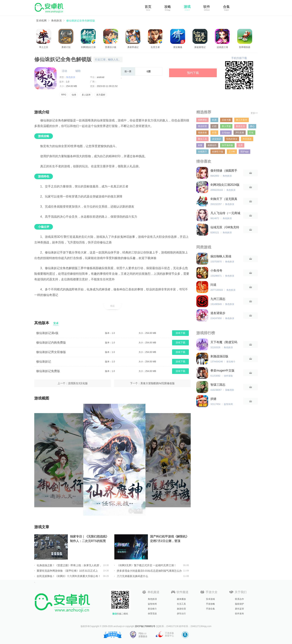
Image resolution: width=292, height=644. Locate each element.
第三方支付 (242, 120)
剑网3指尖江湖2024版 (225, 185)
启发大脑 (226, 120)
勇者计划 (66, 47)
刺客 (200, 145)
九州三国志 (218, 299)
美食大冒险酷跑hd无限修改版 (158, 383)
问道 (213, 285)
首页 (148, 7)
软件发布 (239, 614)
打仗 (251, 133)
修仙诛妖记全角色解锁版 (81, 21)
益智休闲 (152, 604)
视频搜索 (202, 133)
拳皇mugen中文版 (222, 370)
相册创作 (212, 145)
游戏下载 (180, 333)
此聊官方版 (218, 152)
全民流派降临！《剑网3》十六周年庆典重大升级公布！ (69, 576)
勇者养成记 (133, 47)
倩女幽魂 (178, 47)
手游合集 (210, 609)
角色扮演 (56, 21)
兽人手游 (226, 126)
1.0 (68, 82)
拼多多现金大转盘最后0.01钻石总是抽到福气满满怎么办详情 (149, 571)
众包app (226, 133)
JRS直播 (240, 133)
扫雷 (214, 133)
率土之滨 (44, 47)
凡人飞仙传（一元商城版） (225, 213)
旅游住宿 (181, 609)
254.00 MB (72, 86)
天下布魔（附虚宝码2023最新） (224, 342)
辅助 (78, 71)
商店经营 (202, 126)
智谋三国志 (218, 385)
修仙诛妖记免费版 (48, 371)
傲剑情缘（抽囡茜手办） (224, 171)
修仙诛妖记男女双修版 (51, 352)
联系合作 (239, 599)
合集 (226, 7)
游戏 (187, 7)
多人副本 (86, 95)
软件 (207, 7)
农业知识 (217, 139)
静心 (252, 126)
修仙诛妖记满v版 (47, 333)
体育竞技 (152, 614)
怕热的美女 (232, 139)
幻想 (214, 126)
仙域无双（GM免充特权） (225, 227)
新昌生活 (240, 126)
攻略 (168, 7)
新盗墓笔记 (200, 47)
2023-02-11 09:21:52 (107, 86)
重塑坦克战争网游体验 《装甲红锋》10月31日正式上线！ (67, 571)
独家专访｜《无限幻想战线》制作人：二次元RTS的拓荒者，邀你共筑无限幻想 (89, 539)
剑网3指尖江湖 (88, 47)
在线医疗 (202, 152)
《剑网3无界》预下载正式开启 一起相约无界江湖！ (147, 565)
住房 (240, 145)
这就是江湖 (222, 47)
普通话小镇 (111, 47)
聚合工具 (202, 139)
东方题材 (101, 95)
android (101, 77)
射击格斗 (152, 609)
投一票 (128, 71)
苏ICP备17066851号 (145, 626)
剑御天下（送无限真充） (224, 199)
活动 (64, 71)
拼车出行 (181, 614)
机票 (214, 120)
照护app (245, 152)
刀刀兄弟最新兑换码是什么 (132, 576)
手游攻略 (210, 604)
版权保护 (239, 604)
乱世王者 (155, 47)
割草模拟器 (245, 47)
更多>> (254, 113)
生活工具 (181, 604)
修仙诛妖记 (44, 362)
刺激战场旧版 (219, 356)
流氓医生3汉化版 (78, 383)
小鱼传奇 (216, 271)
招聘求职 (202, 120)
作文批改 (247, 139)
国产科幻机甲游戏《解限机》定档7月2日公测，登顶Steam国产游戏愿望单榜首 (169, 539)
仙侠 (74, 95)
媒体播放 (181, 599)
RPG (64, 95)
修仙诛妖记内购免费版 (51, 343)
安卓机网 (41, 21)
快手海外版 (227, 145)
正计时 (232, 152)
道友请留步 (218, 313)
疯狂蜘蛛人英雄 (221, 256)
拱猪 (213, 399)
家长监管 (239, 609)
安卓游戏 (210, 599)
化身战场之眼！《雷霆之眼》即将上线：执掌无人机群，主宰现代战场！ (69, 565)
